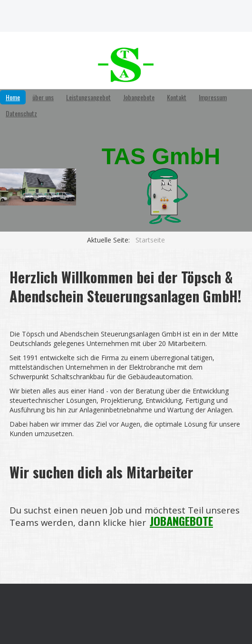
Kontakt (177, 97)
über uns (43, 97)
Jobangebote (139, 97)
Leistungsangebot (88, 97)
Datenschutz (21, 113)
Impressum (213, 97)
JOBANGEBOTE (181, 521)
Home (13, 97)
